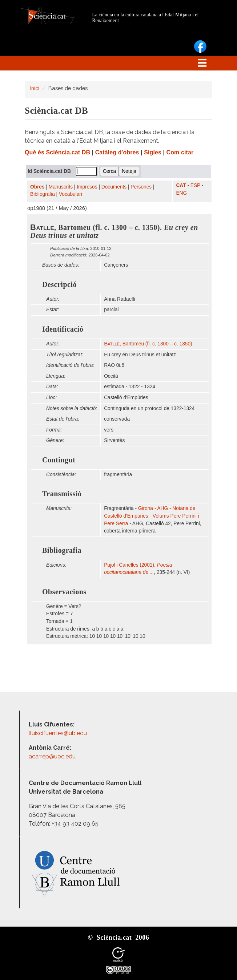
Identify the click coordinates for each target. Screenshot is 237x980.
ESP (195, 185)
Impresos (87, 187)
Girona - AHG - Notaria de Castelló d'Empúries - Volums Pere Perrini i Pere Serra (152, 516)
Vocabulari (71, 194)
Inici (35, 88)
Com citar (180, 152)
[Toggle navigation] (202, 63)
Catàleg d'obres (117, 152)
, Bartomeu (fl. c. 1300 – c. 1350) (148, 344)
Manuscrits (61, 187)
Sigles (153, 152)
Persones (141, 187)
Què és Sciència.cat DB (57, 152)
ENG (181, 193)
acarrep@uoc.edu (52, 756)
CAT (181, 185)
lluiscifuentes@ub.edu (59, 733)
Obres (37, 187)
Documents (114, 187)
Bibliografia (43, 194)
